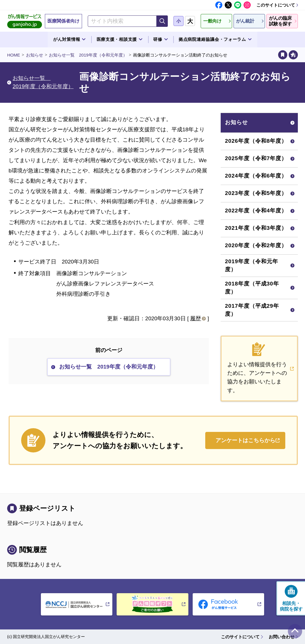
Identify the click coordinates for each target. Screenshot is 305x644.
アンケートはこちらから (245, 440)
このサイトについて (276, 5)
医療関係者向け (63, 21)
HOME (14, 55)
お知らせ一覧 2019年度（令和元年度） (88, 55)
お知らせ (35, 55)
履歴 (196, 318)
